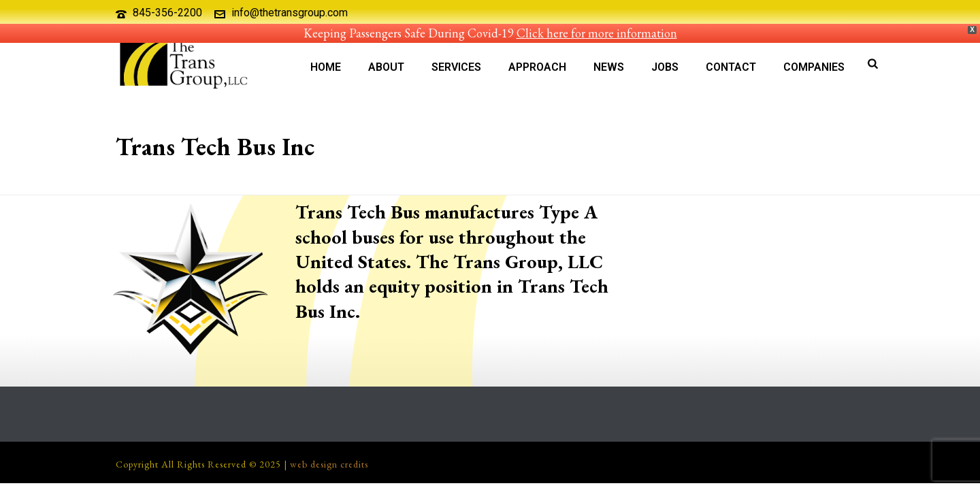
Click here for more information (597, 33)
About (386, 67)
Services (456, 67)
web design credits (329, 464)
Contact (731, 67)
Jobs (665, 67)
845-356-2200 (167, 13)
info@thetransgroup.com (290, 13)
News (609, 67)
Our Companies (728, 182)
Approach (537, 67)
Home (326, 67)
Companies (814, 67)
